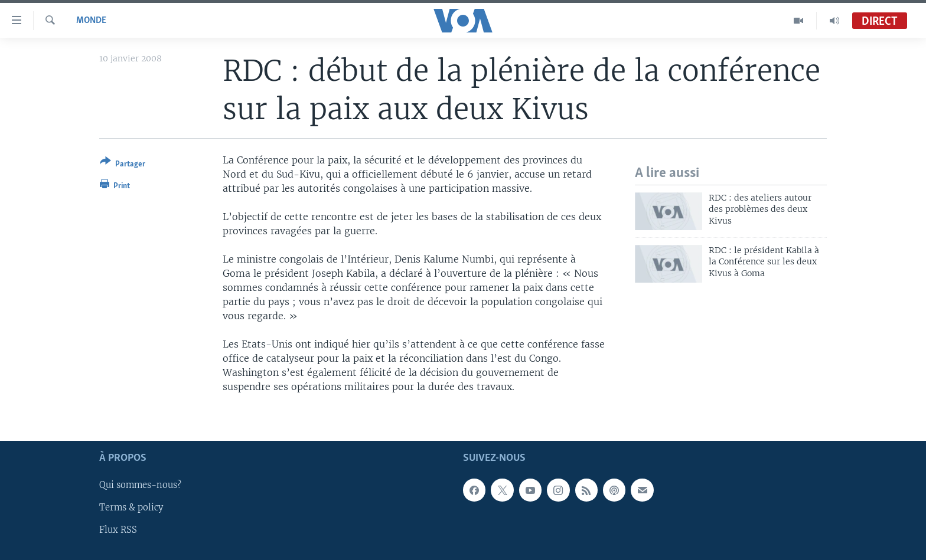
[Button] (123, 165)
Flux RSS (118, 530)
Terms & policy (131, 507)
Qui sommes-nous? (140, 485)
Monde (91, 21)
